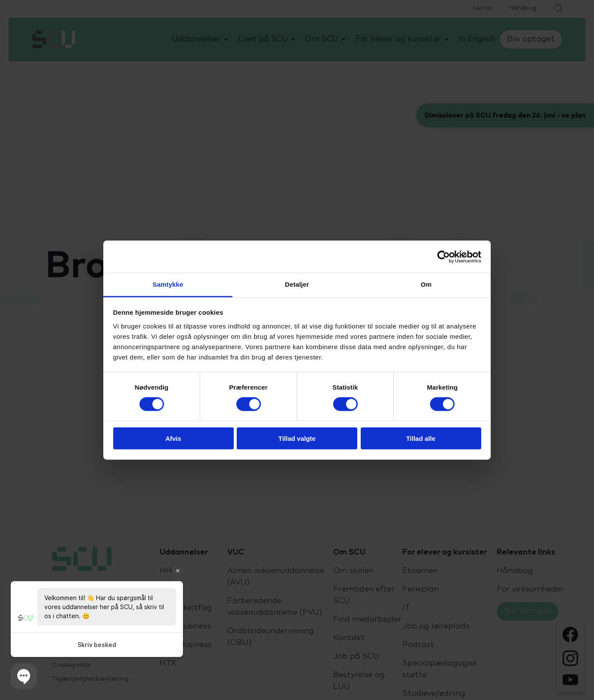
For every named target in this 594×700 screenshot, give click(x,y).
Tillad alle (421, 438)
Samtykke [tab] (168, 284)
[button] (24, 676)
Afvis (173, 438)
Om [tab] (426, 284)
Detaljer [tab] (297, 284)
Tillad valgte (297, 438)
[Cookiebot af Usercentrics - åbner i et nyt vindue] (444, 257)
